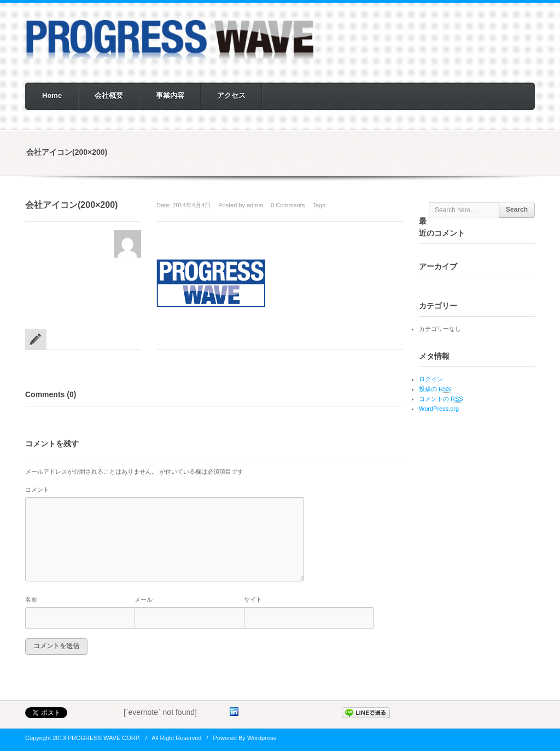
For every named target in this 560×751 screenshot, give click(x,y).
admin (255, 205)
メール (144, 599)
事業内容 (170, 95)
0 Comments (288, 205)
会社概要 (109, 95)
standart (36, 339)
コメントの (441, 399)
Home (52, 95)
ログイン (431, 379)
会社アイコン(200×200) (71, 205)
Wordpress (262, 738)
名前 (31, 599)
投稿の (435, 389)
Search (517, 209)
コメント (37, 490)
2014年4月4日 (191, 205)
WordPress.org (439, 409)
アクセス (231, 95)
